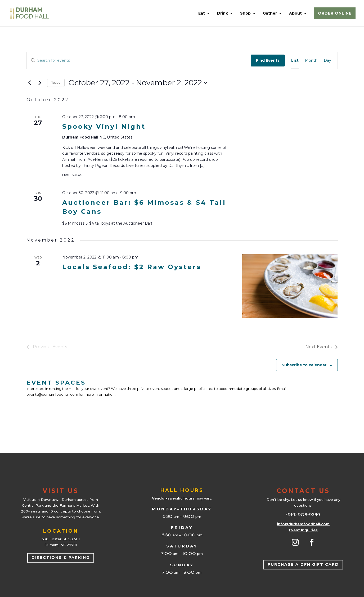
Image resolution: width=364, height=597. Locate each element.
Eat (202, 14)
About (295, 14)
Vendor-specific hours (173, 498)
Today (56, 83)
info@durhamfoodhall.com (303, 524)
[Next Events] (40, 83)
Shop (245, 14)
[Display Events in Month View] (311, 61)
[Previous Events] (30, 83)
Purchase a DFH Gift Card (303, 564)
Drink (223, 14)
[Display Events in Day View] (327, 61)
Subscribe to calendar (304, 365)
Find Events (268, 60)
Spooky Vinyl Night (104, 126)
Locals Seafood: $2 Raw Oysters (132, 267)
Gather (270, 14)
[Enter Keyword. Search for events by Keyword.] (139, 61)
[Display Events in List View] (295, 61)
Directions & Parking (61, 558)
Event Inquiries (303, 530)
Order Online (335, 13)
